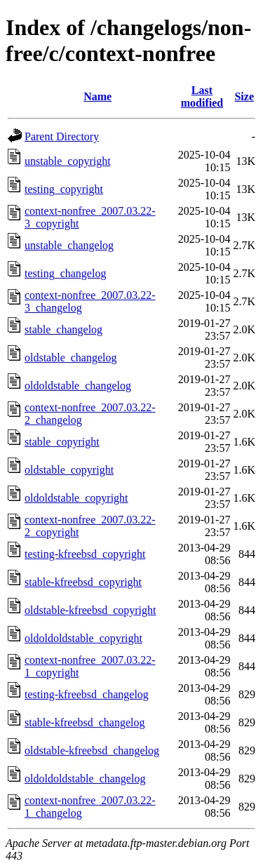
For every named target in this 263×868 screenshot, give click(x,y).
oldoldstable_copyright (76, 498)
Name (97, 96)
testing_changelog (65, 273)
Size (244, 96)
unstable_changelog (69, 245)
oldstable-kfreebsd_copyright (90, 610)
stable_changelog (63, 329)
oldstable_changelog (71, 358)
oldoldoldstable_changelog (85, 779)
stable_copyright (62, 442)
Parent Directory (62, 136)
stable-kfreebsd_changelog (85, 722)
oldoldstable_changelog (78, 386)
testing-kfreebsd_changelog (87, 694)
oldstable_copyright (69, 470)
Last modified (202, 96)
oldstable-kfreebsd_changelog (92, 750)
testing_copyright (64, 189)
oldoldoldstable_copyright (83, 638)
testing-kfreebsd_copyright (85, 554)
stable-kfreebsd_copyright (83, 582)
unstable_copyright (68, 161)
